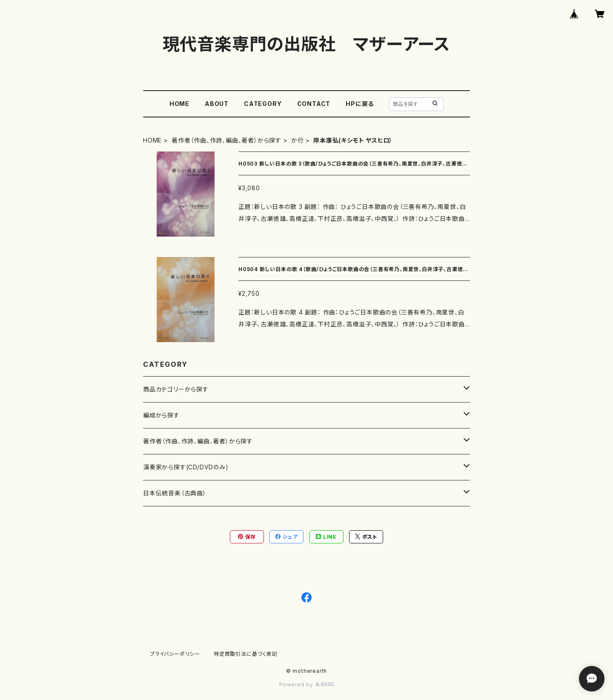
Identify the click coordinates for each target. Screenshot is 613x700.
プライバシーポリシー (175, 654)
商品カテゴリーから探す (176, 389)
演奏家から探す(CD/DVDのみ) (186, 467)
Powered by (306, 684)
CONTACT (314, 104)
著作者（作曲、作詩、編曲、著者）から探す (226, 140)
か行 (298, 140)
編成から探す (161, 415)
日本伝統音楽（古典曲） (175, 493)
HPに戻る (360, 104)
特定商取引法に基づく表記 (246, 654)
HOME (179, 104)
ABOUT (217, 104)
